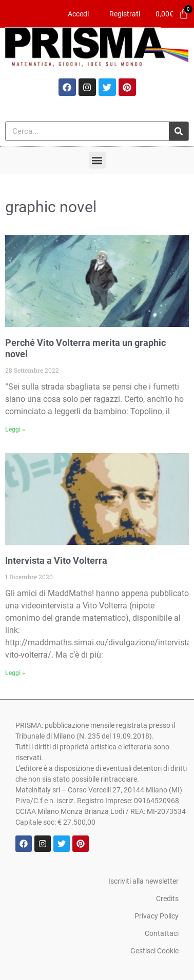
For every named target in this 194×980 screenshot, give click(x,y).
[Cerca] (179, 131)
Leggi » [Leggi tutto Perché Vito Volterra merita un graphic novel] (15, 430)
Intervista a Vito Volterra (56, 560)
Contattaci (162, 933)
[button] (97, 160)
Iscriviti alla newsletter (143, 881)
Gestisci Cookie (154, 951)
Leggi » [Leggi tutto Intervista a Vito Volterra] (15, 673)
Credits (167, 899)
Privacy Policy (157, 916)
